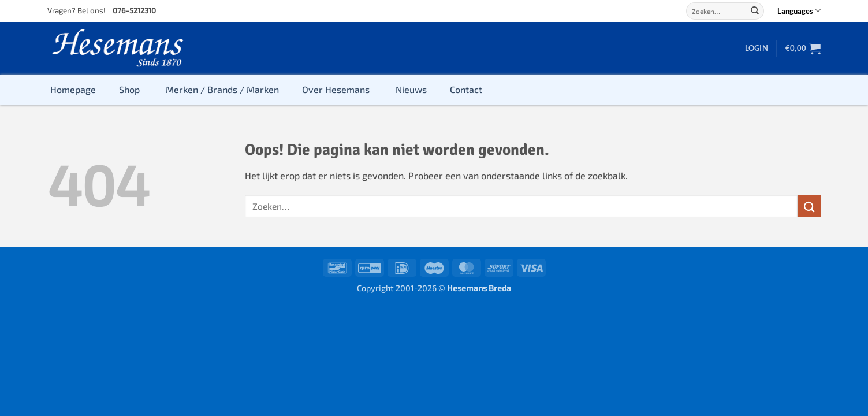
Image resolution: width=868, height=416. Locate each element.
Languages (799, 11)
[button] (757, 48)
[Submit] (755, 11)
